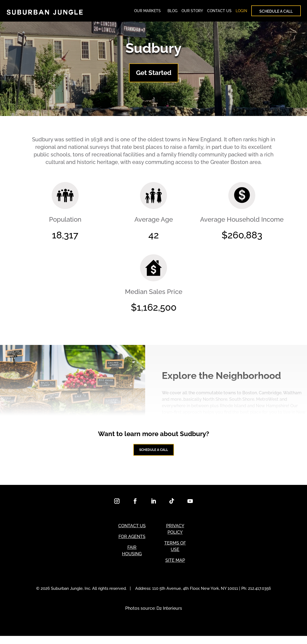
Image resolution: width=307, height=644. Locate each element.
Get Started (154, 75)
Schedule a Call (153, 455)
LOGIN (241, 12)
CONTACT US (219, 12)
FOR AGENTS (132, 545)
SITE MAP (175, 568)
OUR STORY (192, 12)
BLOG (172, 12)
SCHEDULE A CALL (276, 13)
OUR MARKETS (147, 12)
